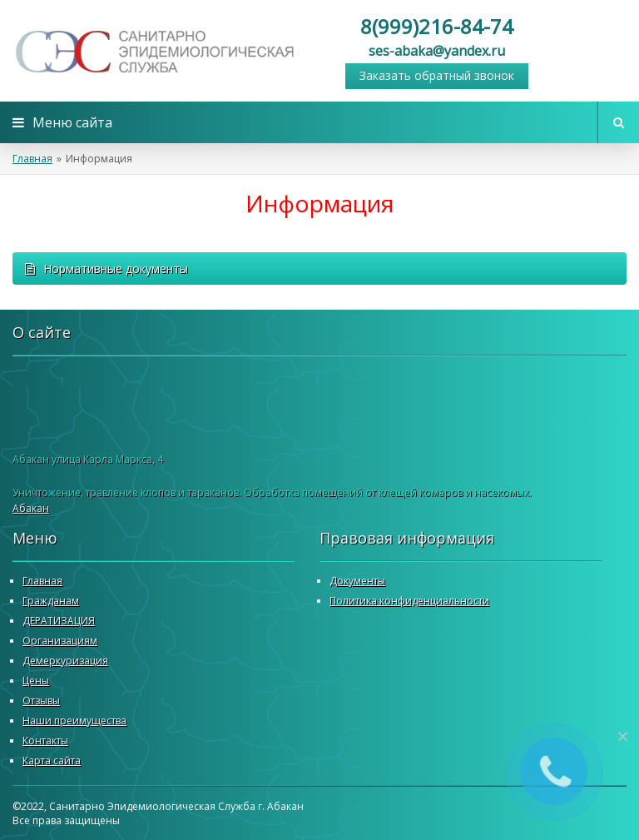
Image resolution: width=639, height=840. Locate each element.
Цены (36, 681)
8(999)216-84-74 (437, 26)
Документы (357, 581)
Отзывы (41, 701)
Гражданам (51, 601)
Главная (32, 159)
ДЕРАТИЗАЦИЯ (59, 621)
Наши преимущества (74, 721)
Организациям (60, 641)
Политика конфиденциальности (409, 601)
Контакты (45, 741)
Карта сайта (52, 760)
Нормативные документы (106, 268)
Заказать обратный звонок (437, 75)
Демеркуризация (65, 661)
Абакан (31, 508)
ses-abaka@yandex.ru (437, 51)
